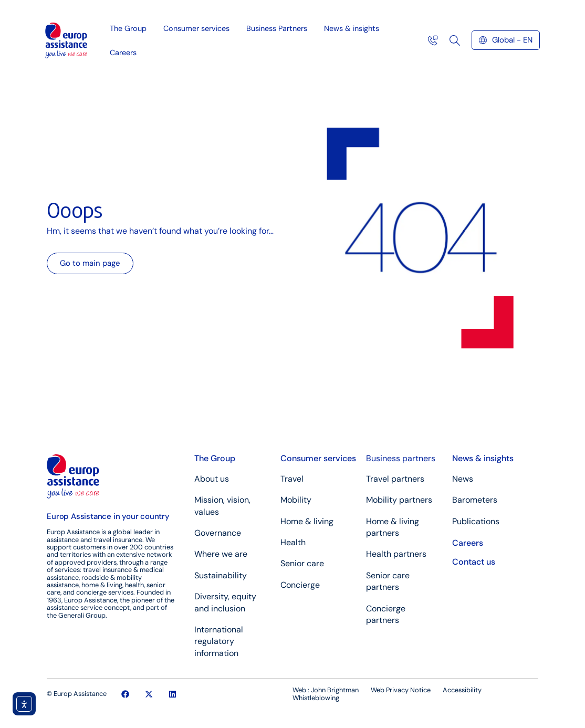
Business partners (401, 458)
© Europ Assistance (77, 694)
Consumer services (199, 28)
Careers (123, 53)
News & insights (354, 28)
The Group (131, 28)
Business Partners (279, 28)
